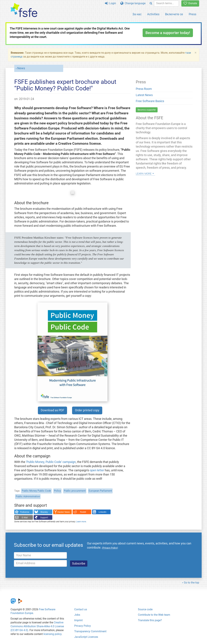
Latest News (144, 95)
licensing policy (52, 634)
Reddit (83, 512)
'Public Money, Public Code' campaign (51, 462)
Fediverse (25, 512)
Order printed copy (87, 410)
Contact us (81, 609)
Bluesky (44, 512)
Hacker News (64, 512)
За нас (137, 14)
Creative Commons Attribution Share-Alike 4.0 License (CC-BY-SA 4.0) (37, 626)
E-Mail (25, 518)
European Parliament (100, 491)
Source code (145, 609)
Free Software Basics (150, 101)
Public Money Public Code (36, 491)
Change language (133, 3)
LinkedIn (102, 512)
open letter (97, 470)
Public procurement (75, 491)
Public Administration (28, 496)
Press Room (144, 89)
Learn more (81, 522)
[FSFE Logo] (24, 10)
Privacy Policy (83, 626)
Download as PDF (52, 410)
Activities (153, 14)
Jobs (77, 615)
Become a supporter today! (168, 33)
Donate (190, 3)
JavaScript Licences (86, 637)
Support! (44, 518)
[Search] (151, 3)
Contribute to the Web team (154, 615)
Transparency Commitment (90, 631)
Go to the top (191, 583)
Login (110, 3)
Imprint (78, 620)
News (21, 68)
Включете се (174, 14)
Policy (57, 491)
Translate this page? (150, 620)
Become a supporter (147, 110)
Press (193, 14)
